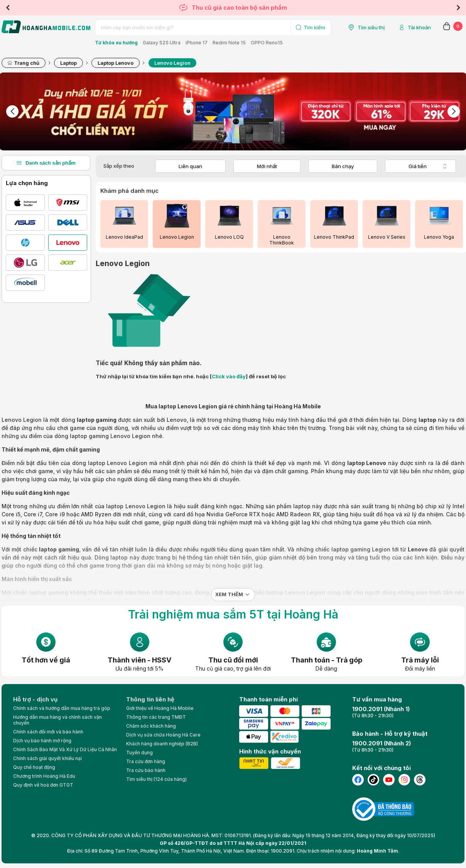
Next (458, 8)
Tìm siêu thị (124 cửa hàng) (156, 779)
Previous (8, 8)
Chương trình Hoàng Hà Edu (44, 776)
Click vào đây (229, 376)
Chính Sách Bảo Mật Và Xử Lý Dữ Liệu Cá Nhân (65, 749)
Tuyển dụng (139, 753)
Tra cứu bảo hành (146, 770)
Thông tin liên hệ (150, 699)
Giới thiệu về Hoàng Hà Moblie (160, 708)
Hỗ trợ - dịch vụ (35, 699)
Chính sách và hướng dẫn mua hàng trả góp (62, 708)
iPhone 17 (197, 43)
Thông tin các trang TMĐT (156, 717)
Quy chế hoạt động (34, 767)
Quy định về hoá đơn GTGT (43, 785)
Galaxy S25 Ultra (162, 43)
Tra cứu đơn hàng (146, 761)
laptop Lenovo (367, 463)
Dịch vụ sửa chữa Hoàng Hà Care (163, 735)
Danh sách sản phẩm (46, 163)
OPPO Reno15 (267, 43)
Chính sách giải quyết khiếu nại (47, 758)
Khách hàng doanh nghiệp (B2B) (162, 744)
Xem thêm (229, 594)
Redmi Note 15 (229, 43)
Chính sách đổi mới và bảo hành (48, 732)
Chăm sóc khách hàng (151, 726)
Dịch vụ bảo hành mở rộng (42, 741)
